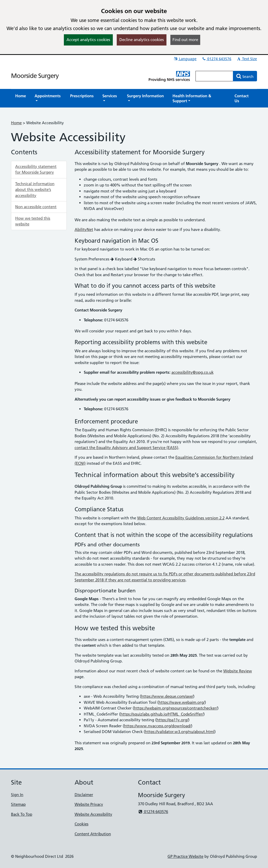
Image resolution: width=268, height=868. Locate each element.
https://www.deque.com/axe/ (167, 696)
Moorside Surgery (35, 76)
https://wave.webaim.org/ (182, 702)
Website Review (238, 671)
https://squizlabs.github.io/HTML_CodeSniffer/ (162, 714)
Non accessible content (36, 207)
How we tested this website (33, 221)
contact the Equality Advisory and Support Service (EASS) (126, 448)
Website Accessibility (93, 814)
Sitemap (18, 804)
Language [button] (185, 59)
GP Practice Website (185, 856)
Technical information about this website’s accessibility (35, 190)
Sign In (17, 795)
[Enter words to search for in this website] (214, 76)
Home (16, 123)
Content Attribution (93, 834)
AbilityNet (84, 229)
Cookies (82, 824)
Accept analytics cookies (88, 40)
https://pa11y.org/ (172, 720)
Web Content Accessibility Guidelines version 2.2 (181, 518)
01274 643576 (216, 59)
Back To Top (22, 814)
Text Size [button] (247, 59)
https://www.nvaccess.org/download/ (158, 726)
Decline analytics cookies (142, 40)
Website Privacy (89, 804)
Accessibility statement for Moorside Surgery (36, 169)
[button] (48, 98)
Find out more (185, 40)
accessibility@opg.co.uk (192, 372)
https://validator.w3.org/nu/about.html (180, 732)
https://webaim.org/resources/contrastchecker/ (176, 708)
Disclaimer (84, 795)
